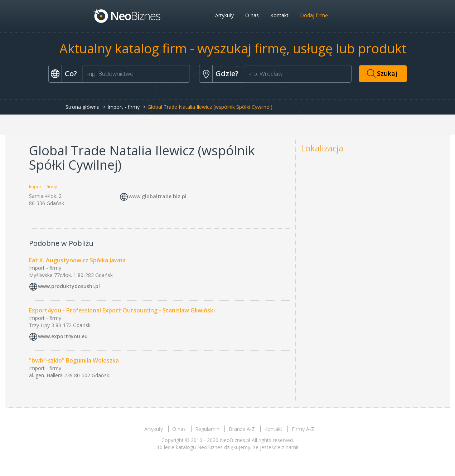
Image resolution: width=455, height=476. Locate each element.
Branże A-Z (242, 429)
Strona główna (83, 107)
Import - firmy (124, 107)
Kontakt (279, 15)
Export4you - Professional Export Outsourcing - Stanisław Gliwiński (122, 310)
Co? (71, 74)
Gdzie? (227, 74)
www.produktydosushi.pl (69, 286)
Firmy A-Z (303, 429)
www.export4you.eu (63, 336)
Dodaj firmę (314, 15)
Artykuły (224, 15)
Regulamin (207, 429)
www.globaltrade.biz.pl (158, 197)
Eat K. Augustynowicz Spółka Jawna (77, 260)
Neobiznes (127, 15)
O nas (252, 15)
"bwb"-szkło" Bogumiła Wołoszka (74, 360)
